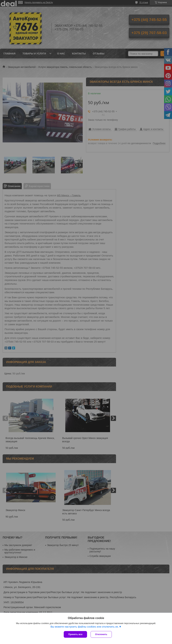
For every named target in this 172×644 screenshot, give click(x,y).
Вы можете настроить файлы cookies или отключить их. (85, 627)
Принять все (75, 634)
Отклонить (101, 634)
